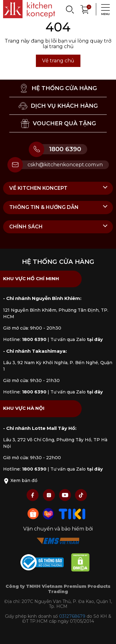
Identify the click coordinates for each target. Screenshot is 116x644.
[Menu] (104, 9)
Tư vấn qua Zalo (77, 339)
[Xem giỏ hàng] (85, 9)
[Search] (70, 9)
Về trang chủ (58, 61)
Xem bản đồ (20, 480)
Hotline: (25, 339)
